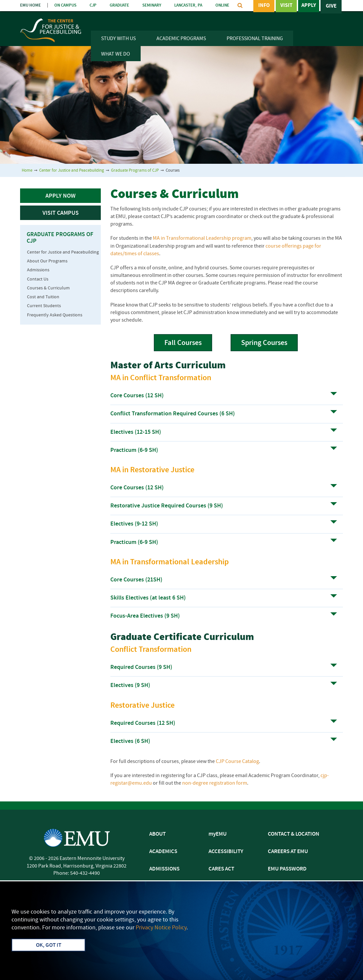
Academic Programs (181, 39)
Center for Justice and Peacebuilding (72, 171)
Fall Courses (183, 343)
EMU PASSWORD (287, 869)
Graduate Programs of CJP (135, 171)
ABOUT (157, 834)
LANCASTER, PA (188, 5)
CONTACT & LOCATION (293, 834)
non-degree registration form (215, 783)
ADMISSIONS (164, 869)
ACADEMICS (163, 852)
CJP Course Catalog (237, 762)
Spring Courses (264, 343)
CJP (93, 5)
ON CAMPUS (65, 5)
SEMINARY (152, 5)
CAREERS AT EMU (288, 852)
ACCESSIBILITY (226, 852)
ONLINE (222, 5)
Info (264, 6)
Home (27, 171)
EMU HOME (30, 5)
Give (331, 6)
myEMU (218, 834)
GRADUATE (119, 5)
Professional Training (255, 39)
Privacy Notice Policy (161, 928)
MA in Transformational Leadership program (202, 238)
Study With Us (118, 39)
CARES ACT (221, 869)
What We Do (116, 54)
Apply (309, 6)
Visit (286, 6)
